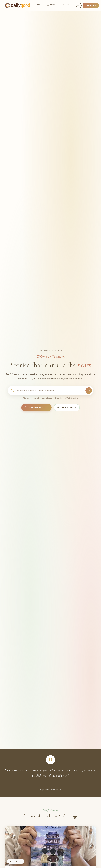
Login (76, 5)
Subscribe (91, 5)
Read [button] (38, 5)
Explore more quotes (50, 789)
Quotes (65, 5)
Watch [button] (51, 5)
